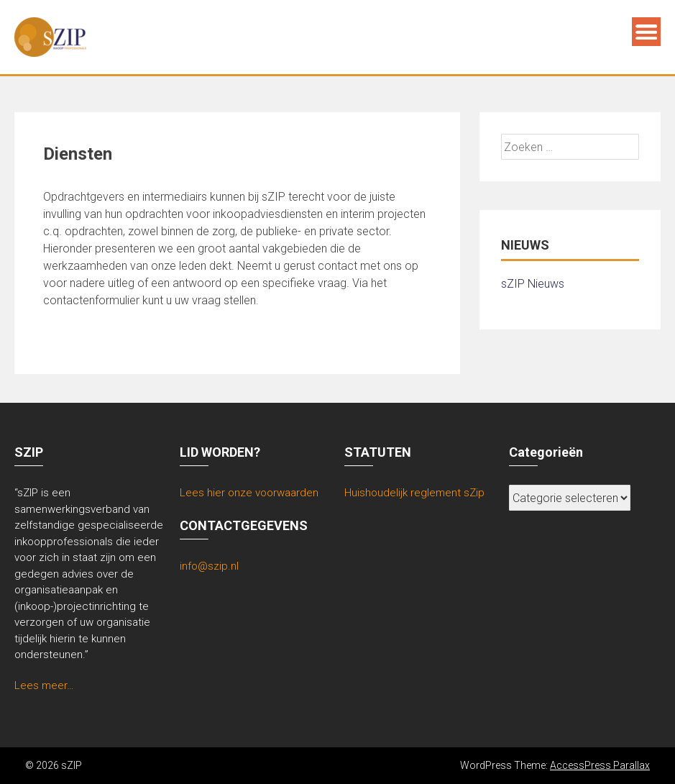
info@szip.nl (209, 566)
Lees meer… (44, 685)
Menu (646, 32)
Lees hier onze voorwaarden (249, 493)
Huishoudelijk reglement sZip (414, 493)
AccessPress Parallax (600, 765)
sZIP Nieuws (533, 284)
